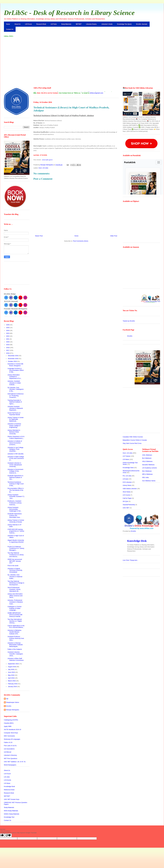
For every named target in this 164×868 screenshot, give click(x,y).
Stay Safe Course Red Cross (132, 443)
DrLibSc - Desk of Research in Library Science (69, 13)
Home (8, 24)
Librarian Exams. (91, 24)
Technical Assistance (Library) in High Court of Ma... (16, 484)
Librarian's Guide (107, 24)
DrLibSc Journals (142, 24)
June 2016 (12, 672)
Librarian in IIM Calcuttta (15, 454)
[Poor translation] (8, 835)
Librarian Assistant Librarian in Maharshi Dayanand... (15, 408)
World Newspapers (10, 765)
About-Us (17, 24)
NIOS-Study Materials (11, 811)
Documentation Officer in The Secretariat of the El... (16, 490)
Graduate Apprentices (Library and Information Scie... (15, 515)
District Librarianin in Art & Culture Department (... (16, 437)
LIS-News (7, 783)
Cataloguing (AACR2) (11, 720)
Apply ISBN (8, 726)
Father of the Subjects (15, 649)
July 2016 (11, 669)
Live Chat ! (131, 560)
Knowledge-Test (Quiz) (124, 24)
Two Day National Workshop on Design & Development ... (16, 583)
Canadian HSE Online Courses (133, 437)
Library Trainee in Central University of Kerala (16, 521)
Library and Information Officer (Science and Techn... (15, 596)
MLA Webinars (147, 471)
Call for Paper (127, 498)
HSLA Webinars (147, 461)
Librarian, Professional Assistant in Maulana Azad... (15, 602)
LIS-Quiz (126, 479)
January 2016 (13, 687)
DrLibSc (9, 706)
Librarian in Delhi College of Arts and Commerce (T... (16, 458)
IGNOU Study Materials (12, 814)
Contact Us (10, 29)
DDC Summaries (9, 736)
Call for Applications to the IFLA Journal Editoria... (16, 627)
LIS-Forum (28, 24)
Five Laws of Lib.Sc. (10, 746)
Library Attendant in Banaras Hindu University (14, 432)
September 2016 (14, 664)
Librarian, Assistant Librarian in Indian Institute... (14, 383)
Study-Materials (66, 24)
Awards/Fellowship (129, 505)
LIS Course (126, 495)
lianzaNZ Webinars (148, 465)
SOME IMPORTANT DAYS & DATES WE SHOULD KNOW (15, 615)
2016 (8, 353)
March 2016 (12, 681)
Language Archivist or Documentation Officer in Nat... (16, 370)
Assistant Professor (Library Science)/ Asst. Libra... (16, 638)
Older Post (114, 236)
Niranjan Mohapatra (13, 710)
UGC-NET (126, 508)
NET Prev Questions (11, 758)
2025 (8, 328)
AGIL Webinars (147, 455)
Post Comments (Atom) (81, 241)
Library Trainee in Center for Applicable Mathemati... (16, 419)
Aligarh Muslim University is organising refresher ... (16, 542)
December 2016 (13, 356)
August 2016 (12, 667)
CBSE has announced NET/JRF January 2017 (15, 561)
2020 (8, 342)
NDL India (145, 477)
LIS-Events (8, 780)
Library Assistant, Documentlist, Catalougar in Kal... (15, 509)
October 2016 (13, 361)
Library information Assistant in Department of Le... (15, 377)
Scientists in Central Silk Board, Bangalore (15, 365)
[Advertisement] (82, 57)
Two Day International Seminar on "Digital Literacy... (15, 621)
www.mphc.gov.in (47, 160)
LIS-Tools (54, 24)
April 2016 (11, 678)
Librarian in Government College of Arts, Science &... (15, 471)
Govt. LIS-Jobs (43, 168)
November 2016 (13, 359)
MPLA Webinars (147, 474)
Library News (127, 485)
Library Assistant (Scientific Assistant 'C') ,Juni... (16, 496)
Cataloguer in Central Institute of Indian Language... (14, 608)
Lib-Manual (8, 752)
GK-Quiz (126, 501)
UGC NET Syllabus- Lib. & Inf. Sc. (15, 762)
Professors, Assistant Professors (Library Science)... (15, 503)
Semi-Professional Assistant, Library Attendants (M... (14, 589)
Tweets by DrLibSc (129, 321)
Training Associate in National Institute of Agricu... (15, 402)
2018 (8, 348)
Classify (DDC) (9, 723)
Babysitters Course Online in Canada (135, 440)
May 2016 (11, 675)
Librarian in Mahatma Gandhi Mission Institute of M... (14, 632)
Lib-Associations (9, 749)
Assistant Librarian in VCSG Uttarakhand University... (15, 465)
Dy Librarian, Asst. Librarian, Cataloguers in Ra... (16, 389)
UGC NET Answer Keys (12, 799)
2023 (8, 333)
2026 (8, 325)
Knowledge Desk (128, 468)
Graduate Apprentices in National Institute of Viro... (15, 477)
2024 (8, 330)
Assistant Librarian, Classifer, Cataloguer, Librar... (15, 654)
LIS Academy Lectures (150, 468)
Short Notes (127, 492)
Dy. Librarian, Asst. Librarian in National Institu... (15, 577)
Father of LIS (8, 742)
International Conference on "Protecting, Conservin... (15, 396)
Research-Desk (41, 24)
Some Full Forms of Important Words (14, 414)
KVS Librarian (127, 482)
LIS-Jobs (7, 777)
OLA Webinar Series (149, 481)
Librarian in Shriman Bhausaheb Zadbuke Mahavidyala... (15, 645)
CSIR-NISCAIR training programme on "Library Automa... (16, 531)
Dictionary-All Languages (12, 739)
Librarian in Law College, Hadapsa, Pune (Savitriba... (16, 449)
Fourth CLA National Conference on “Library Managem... (16, 548)
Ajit (7, 699)
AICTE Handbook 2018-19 (12, 730)
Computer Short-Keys (11, 733)
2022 (8, 336)
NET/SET (79, 24)
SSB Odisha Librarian (130, 489)
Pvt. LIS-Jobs (127, 476)
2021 (8, 339)
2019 (8, 345)
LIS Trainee (126, 456)
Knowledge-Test (9, 817)
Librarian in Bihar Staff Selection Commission (16, 659)
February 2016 (13, 684)
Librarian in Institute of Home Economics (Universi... (15, 443)
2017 (8, 350)
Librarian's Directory (10, 755)
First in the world (13, 566)
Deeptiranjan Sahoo (13, 702)
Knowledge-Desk (9, 786)
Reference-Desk (9, 790)
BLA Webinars (147, 458)
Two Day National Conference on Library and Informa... (16, 555)
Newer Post (39, 236)
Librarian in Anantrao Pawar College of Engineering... (14, 426)
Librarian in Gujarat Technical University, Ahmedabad (15, 570)
